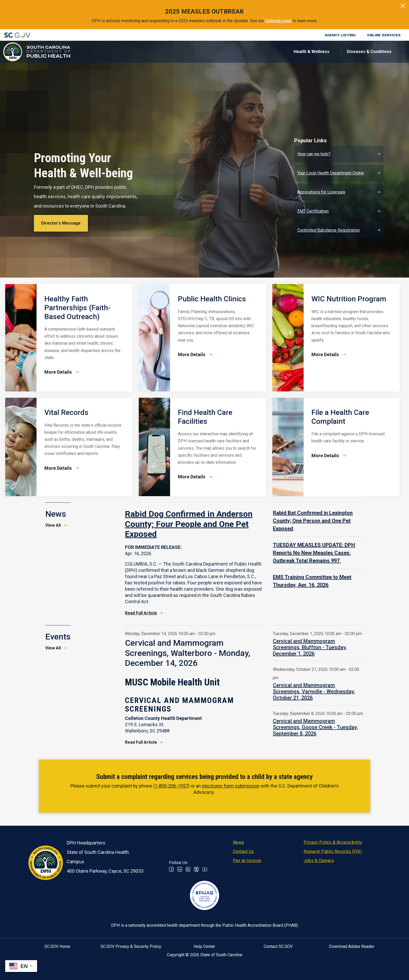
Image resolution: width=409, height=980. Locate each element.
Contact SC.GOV (278, 946)
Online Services (384, 35)
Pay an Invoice (247, 861)
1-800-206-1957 (171, 786)
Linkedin (180, 869)
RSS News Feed (188, 869)
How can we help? (314, 154)
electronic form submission (231, 786)
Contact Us (243, 851)
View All (53, 525)
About (331, 52)
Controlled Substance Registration (329, 230)
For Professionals (290, 52)
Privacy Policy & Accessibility (333, 842)
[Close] (403, 6)
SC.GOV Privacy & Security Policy (131, 946)
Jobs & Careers (319, 861)
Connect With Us (371, 52)
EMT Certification (313, 211)
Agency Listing (340, 35)
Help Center (204, 946)
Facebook (171, 869)
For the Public (240, 52)
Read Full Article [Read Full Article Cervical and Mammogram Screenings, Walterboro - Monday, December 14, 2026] (141, 742)
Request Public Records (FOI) (333, 851)
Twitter (196, 869)
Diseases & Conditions (187, 52)
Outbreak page (278, 21)
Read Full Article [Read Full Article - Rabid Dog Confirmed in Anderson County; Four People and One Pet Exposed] (141, 613)
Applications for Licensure (321, 192)
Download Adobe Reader (352, 946)
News (239, 842)
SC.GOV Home (57, 946)
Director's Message (61, 223)
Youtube (205, 869)
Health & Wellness (129, 52)
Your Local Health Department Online (331, 173)
